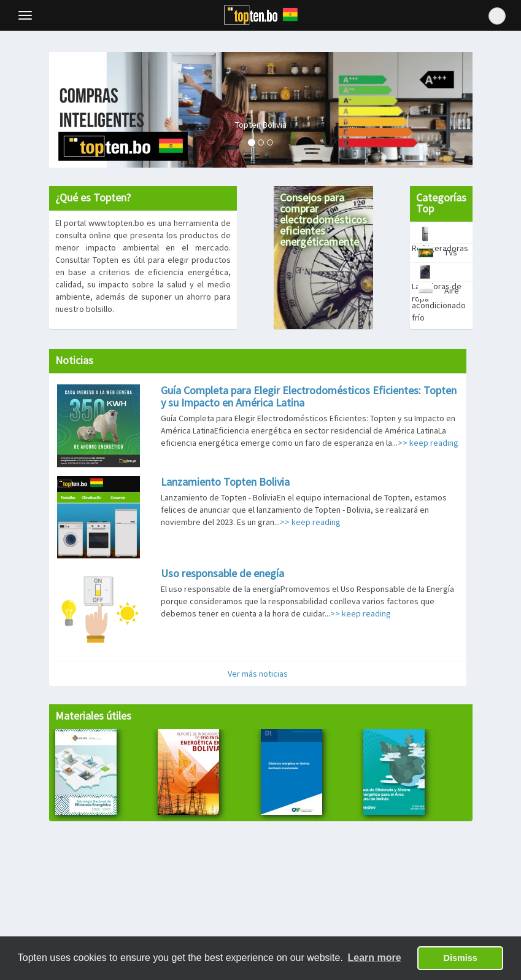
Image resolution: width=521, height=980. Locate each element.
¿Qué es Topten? (93, 197)
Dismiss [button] (461, 958)
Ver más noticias (258, 674)
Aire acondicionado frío (439, 292)
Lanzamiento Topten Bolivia (225, 482)
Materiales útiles (93, 716)
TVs (434, 253)
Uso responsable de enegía (222, 573)
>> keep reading (428, 443)
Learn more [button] (375, 958)
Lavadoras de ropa (437, 273)
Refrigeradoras (440, 235)
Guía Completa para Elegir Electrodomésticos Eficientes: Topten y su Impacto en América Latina (309, 396)
